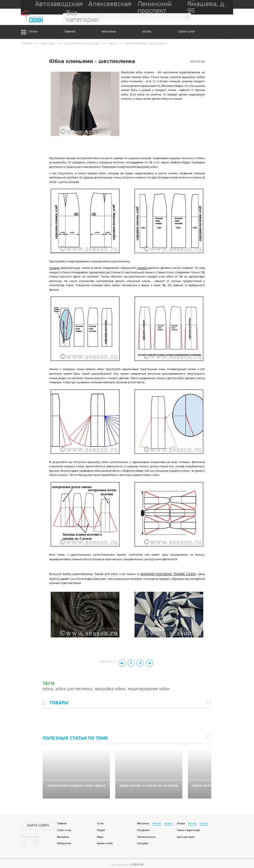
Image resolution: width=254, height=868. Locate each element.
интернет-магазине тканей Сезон (162, 573)
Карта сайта (34, 821)
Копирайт (143, 840)
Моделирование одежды (77, 43)
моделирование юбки (149, 687)
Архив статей (105, 840)
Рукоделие (143, 826)
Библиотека (64, 840)
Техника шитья (146, 833)
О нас (100, 820)
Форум (101, 826)
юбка (48, 687)
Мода (100, 833)
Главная (70, 32)
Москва (157, 820)
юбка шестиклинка (74, 687)
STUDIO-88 (137, 860)
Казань (168, 820)
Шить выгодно (186, 833)
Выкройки (46, 43)
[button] (208, 700)
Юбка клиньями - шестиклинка (136, 43)
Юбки (105, 43)
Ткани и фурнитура (188, 826)
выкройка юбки (110, 687)
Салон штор (187, 32)
